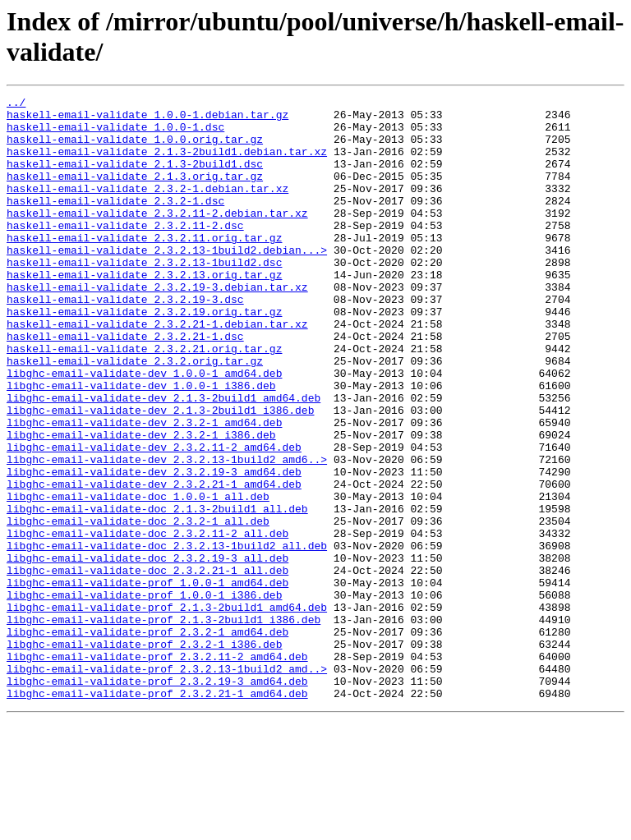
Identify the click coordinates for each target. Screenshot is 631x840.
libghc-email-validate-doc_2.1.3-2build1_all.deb (157, 592)
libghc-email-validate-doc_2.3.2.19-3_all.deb (147, 651)
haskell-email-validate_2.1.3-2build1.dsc (135, 178)
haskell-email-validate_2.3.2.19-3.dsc (125, 341)
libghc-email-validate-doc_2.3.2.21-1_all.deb (147, 666)
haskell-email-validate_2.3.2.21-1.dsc (125, 385)
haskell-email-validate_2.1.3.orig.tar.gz (135, 193)
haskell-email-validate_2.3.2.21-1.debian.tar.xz (157, 370)
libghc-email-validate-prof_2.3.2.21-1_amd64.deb (157, 814)
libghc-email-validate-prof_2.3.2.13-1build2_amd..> (167, 784)
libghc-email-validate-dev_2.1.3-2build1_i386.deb (160, 474)
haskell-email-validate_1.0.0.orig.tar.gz (135, 149)
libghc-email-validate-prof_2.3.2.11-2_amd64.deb (157, 769)
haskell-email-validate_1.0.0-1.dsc (115, 134)
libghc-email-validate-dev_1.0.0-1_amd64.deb (144, 429)
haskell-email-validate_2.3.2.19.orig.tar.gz (144, 356)
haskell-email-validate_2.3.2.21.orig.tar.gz (144, 400)
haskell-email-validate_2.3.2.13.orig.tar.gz (144, 311)
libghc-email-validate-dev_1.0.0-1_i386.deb (141, 444)
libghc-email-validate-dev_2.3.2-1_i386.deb (141, 503)
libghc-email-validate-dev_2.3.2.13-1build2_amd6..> (167, 533)
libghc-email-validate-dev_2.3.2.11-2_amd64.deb (154, 518)
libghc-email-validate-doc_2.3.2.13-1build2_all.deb (167, 636)
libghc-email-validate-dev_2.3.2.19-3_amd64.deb (154, 548)
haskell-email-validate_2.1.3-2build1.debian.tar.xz (167, 163)
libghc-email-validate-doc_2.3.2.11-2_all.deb (147, 622)
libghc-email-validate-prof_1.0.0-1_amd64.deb (147, 681)
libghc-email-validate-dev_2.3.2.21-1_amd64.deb (154, 562)
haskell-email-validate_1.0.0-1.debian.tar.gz (147, 119)
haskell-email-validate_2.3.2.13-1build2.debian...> (167, 282)
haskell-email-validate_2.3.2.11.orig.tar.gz (144, 267)
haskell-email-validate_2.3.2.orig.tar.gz (135, 415)
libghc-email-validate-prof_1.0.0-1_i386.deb (144, 695)
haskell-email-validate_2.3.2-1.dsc (115, 223)
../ (16, 104)
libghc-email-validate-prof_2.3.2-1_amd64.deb (147, 740)
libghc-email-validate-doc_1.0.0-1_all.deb (138, 577)
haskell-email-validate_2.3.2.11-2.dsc (125, 252)
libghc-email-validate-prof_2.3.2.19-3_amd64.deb (157, 799)
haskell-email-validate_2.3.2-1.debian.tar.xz (147, 208)
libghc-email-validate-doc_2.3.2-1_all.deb (138, 607)
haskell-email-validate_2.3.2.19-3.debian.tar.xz (157, 326)
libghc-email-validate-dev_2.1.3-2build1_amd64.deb (164, 459)
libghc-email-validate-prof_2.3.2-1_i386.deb (144, 755)
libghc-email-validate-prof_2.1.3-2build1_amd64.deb (167, 710)
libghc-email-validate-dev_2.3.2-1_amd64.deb (144, 489)
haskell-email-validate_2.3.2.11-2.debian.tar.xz (157, 237)
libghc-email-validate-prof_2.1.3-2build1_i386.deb (164, 725)
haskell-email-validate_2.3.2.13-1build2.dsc (144, 296)
